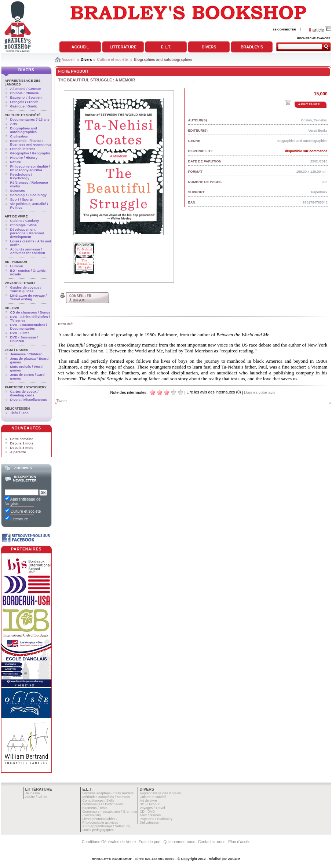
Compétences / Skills (98, 801)
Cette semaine (22, 439)
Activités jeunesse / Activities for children (28, 251)
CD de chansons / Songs (30, 312)
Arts (14, 124)
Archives (23, 468)
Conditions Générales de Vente (109, 842)
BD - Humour (16, 262)
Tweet (62, 401)
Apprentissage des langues (160, 793)
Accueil (80, 47)
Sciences (18, 191)
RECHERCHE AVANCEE (314, 38)
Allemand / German (26, 89)
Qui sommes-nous (179, 842)
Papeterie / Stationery (26, 387)
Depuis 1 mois (22, 443)
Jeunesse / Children (26, 354)
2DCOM (234, 859)
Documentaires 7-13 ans (30, 120)
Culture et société (112, 60)
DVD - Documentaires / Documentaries (29, 327)
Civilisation (19, 136)
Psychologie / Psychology (21, 176)
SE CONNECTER (284, 30)
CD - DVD (12, 308)
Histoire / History (24, 158)
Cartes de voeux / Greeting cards (24, 393)
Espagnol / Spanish (26, 98)
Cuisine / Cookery (25, 221)
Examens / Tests (95, 808)
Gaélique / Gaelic (24, 106)
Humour (17, 266)
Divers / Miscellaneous (29, 400)
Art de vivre (16, 216)
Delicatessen (17, 409)
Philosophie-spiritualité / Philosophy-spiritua (30, 168)
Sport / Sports (22, 199)
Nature (16, 162)
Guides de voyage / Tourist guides (26, 289)
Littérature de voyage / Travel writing (29, 297)
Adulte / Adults (36, 797)
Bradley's (252, 47)
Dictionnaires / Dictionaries (103, 804)
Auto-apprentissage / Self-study (106, 826)
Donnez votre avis (260, 392)
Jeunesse (33, 793)
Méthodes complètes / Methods (106, 797)
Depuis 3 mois (22, 448)
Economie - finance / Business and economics (31, 143)
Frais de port (150, 842)
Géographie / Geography (30, 153)
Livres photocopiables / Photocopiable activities (101, 821)
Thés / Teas (19, 413)
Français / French (24, 102)
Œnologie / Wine (23, 225)
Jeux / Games (17, 350)
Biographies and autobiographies (163, 60)
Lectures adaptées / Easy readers (108, 793)
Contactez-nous (212, 842)
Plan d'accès (239, 842)
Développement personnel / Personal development (27, 233)
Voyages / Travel (21, 283)
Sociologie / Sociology (29, 195)
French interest (23, 149)
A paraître (18, 452)
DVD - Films (20, 333)
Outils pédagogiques (98, 830)
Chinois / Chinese (25, 93)
